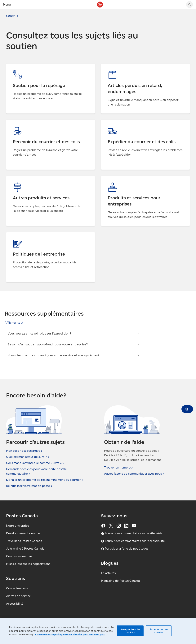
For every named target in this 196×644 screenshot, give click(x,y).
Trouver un (119, 468)
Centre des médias (19, 556)
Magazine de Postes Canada (120, 581)
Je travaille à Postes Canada (25, 549)
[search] (189, 5)
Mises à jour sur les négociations (28, 564)
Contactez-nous (17, 588)
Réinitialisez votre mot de (30, 486)
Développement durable (23, 533)
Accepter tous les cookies (130, 631)
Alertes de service (18, 596)
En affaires (108, 573)
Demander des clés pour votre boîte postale (36, 472)
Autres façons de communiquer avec (134, 474)
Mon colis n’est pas (25, 451)
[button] (14, 323)
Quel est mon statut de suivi (28, 457)
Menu (7, 4)
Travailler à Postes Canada (24, 541)
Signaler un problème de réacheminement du (45, 480)
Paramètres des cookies (159, 631)
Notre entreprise (18, 526)
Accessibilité (15, 604)
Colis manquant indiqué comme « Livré (35, 463)
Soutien (11, 16)
